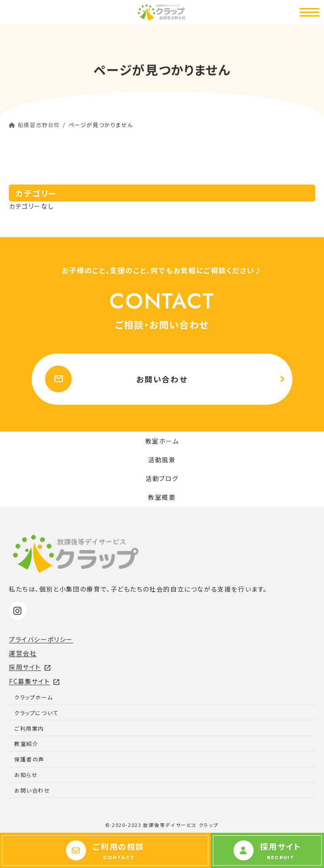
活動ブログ (162, 478)
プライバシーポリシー (41, 639)
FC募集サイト (35, 681)
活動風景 (162, 460)
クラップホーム (33, 697)
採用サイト (30, 667)
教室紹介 (26, 743)
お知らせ (26, 775)
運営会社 (23, 653)
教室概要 (162, 497)
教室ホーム (162, 441)
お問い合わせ (116, 379)
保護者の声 (29, 759)
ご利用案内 (29, 728)
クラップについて (36, 713)
